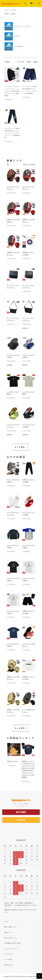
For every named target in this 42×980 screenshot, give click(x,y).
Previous (9, 755)
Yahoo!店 (21, 820)
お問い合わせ (9, 965)
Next (33, 755)
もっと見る (20, 447)
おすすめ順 (20, 62)
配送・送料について (11, 927)
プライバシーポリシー (11, 949)
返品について (9, 932)
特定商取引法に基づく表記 (13, 943)
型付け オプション (13, 761)
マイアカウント (9, 954)
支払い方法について (11, 938)
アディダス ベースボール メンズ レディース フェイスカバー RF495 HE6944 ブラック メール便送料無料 (12, 91)
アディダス (14, 10)
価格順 (29, 62)
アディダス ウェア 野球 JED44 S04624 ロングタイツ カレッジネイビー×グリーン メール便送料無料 (12, 133)
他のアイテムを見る (29, 164)
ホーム (6, 10)
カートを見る (9, 959)
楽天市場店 (21, 812)
